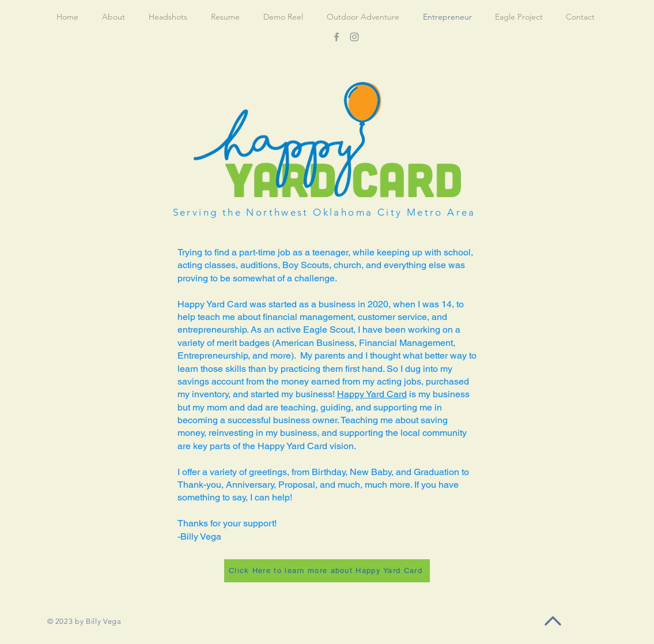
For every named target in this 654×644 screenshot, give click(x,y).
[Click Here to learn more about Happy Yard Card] (327, 571)
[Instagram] (354, 37)
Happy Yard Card (372, 394)
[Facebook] (337, 37)
